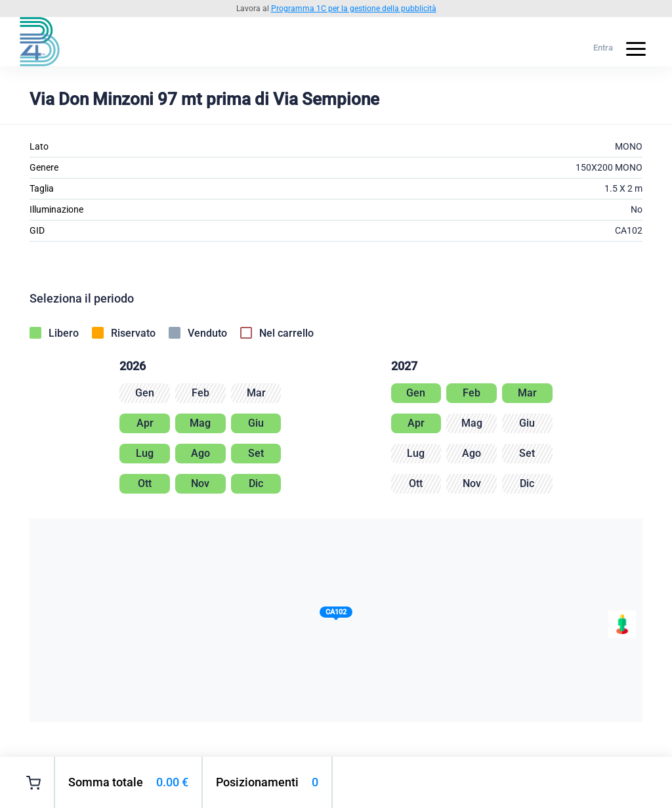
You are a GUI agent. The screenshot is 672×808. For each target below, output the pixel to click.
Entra (603, 48)
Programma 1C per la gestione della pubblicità (354, 9)
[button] (336, 615)
